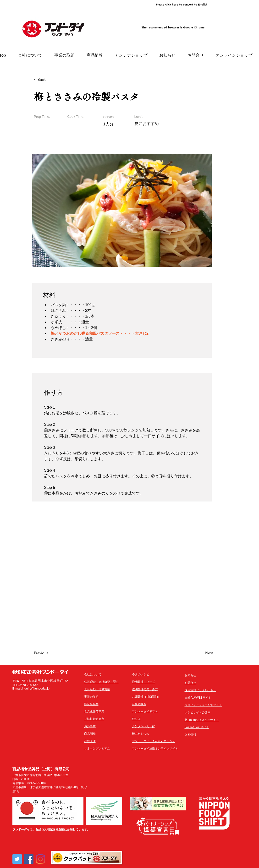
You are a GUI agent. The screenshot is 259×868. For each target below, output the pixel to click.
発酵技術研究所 (94, 719)
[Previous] (50, 653)
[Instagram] (41, 859)
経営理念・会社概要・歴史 (101, 682)
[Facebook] (29, 859)
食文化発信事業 (94, 712)
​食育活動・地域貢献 (97, 689)
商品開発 (90, 734)
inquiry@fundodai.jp (36, 688)
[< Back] (50, 80)
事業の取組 (91, 697)
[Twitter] (17, 859)
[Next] (201, 653)
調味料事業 (91, 704)
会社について (93, 674)
